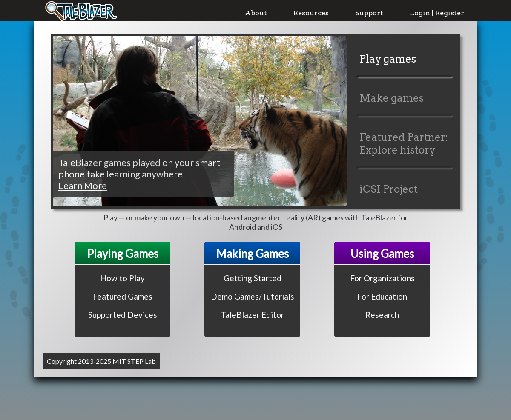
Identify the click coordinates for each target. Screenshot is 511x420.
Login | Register (437, 13)
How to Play (122, 278)
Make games (392, 98)
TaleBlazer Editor (252, 315)
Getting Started (253, 278)
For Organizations (382, 278)
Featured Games (123, 296)
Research (382, 315)
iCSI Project (389, 189)
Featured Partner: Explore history (404, 144)
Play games (388, 59)
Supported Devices (123, 315)
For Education (382, 296)
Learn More (83, 185)
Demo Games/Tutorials (253, 296)
